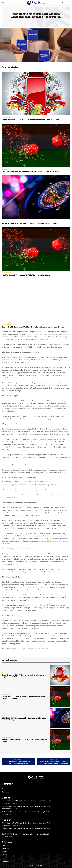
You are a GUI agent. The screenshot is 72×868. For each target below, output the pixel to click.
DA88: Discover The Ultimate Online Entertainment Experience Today (31, 171)
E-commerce (6, 169)
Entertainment (7, 117)
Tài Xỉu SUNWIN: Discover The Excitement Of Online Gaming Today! (30, 223)
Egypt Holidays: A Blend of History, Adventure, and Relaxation (18, 762)
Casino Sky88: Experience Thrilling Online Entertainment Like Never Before (33, 327)
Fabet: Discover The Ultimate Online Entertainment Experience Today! (31, 120)
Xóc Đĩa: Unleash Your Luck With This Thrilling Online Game (26, 275)
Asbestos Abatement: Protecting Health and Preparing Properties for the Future (54, 762)
